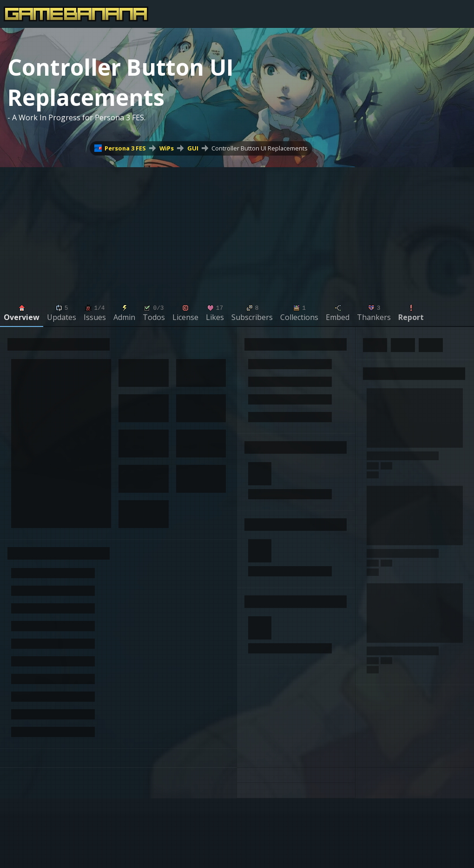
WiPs (167, 148)
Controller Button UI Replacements (260, 148)
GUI (193, 148)
